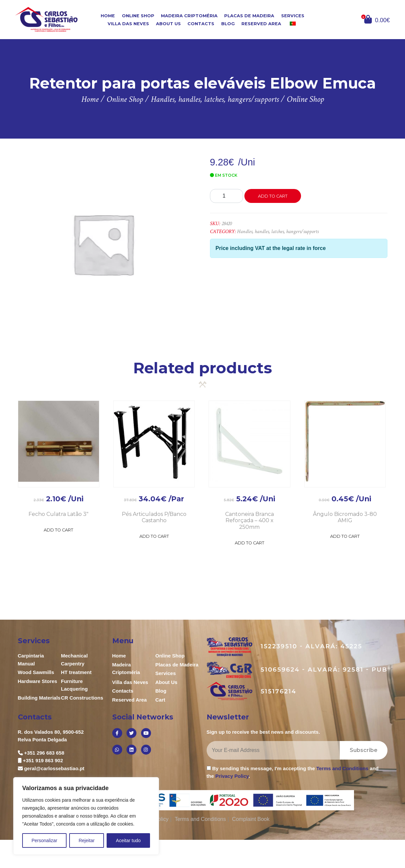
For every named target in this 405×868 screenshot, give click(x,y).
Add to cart (273, 196)
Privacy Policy (232, 776)
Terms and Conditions (342, 768)
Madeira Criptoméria (189, 16)
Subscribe (364, 750)
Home (108, 16)
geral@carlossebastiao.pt (54, 768)
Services (293, 16)
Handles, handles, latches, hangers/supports (278, 232)
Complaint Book (251, 819)
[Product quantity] (227, 196)
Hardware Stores (38, 681)
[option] (103, 244)
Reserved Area (261, 24)
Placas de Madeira (249, 16)
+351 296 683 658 (44, 753)
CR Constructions (82, 698)
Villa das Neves (128, 24)
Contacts (201, 24)
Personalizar (44, 840)
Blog (228, 24)
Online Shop (138, 16)
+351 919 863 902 (43, 760)
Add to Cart (58, 530)
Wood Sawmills (36, 672)
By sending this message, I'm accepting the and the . (293, 772)
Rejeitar (86, 840)
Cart (160, 700)
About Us (168, 24)
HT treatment (76, 672)
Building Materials (39, 698)
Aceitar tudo (128, 840)
